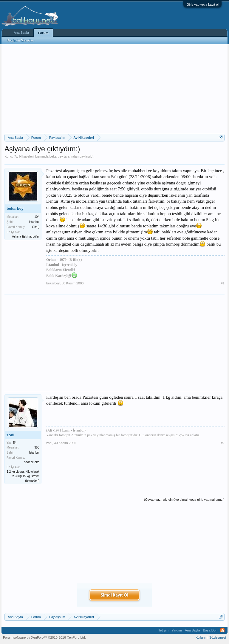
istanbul (34, 222)
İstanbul (34, 453)
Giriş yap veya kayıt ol (202, 4)
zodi (10, 435)
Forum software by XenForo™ (44, 637)
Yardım (177, 630)
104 (37, 217)
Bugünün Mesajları (21, 40)
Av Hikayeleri (24, 156)
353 (37, 447)
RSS (222, 630)
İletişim (163, 630)
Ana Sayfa (21, 33)
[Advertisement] (114, 89)
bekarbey (56, 156)
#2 (223, 443)
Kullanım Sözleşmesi (211, 637)
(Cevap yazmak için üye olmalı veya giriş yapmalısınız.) (184, 500)
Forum (43, 33)
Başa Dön (210, 630)
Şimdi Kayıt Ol (114, 595)
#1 (223, 283)
